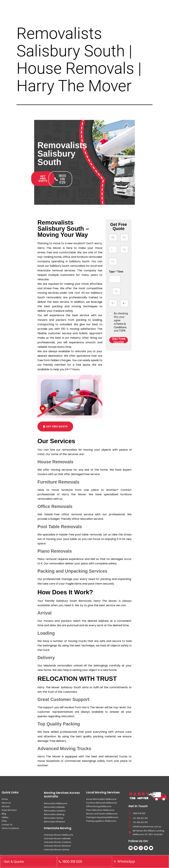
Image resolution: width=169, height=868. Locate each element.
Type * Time (116, 272)
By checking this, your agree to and (121, 322)
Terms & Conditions (120, 326)
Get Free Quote (119, 340)
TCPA (122, 331)
